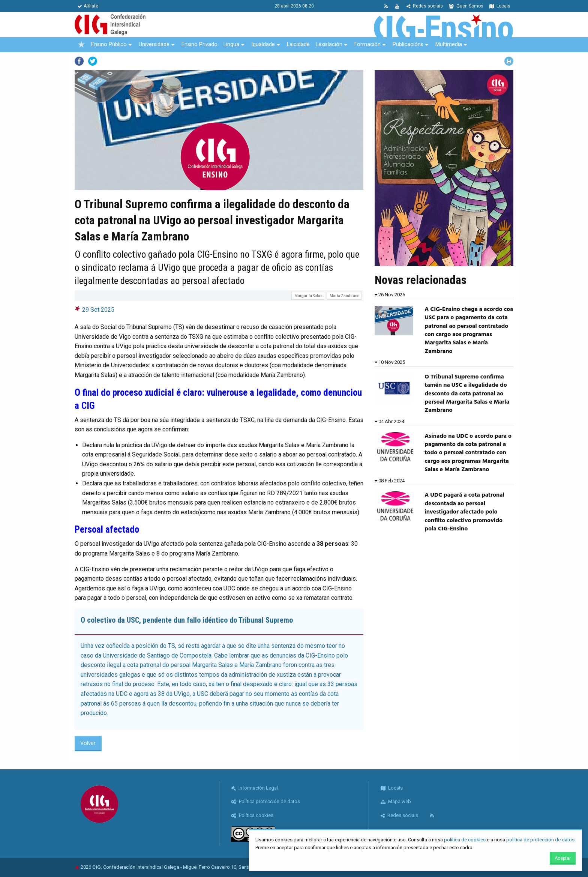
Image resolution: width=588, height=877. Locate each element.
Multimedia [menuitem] (449, 44)
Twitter (93, 61)
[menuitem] (81, 45)
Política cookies (252, 815)
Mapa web (396, 801)
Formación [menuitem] (367, 44)
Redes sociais (425, 6)
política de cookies (465, 840)
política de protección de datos (540, 840)
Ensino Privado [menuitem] (199, 44)
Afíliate (88, 6)
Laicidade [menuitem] (298, 44)
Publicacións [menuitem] (408, 44)
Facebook (79, 61)
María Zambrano (344, 296)
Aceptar (563, 858)
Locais (500, 6)
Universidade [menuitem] (154, 44)
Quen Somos (466, 6)
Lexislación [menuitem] (329, 44)
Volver (88, 743)
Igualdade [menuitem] (263, 44)
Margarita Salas (308, 296)
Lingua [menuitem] (231, 44)
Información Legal (254, 788)
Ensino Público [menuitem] (109, 44)
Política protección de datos (265, 801)
